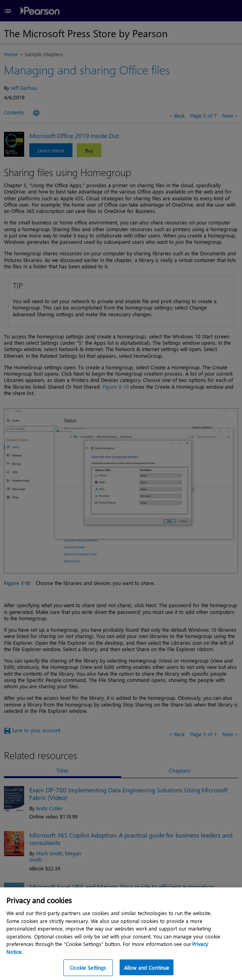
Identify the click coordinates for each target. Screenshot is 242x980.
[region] (121, 934)
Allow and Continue (147, 968)
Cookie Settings (88, 968)
